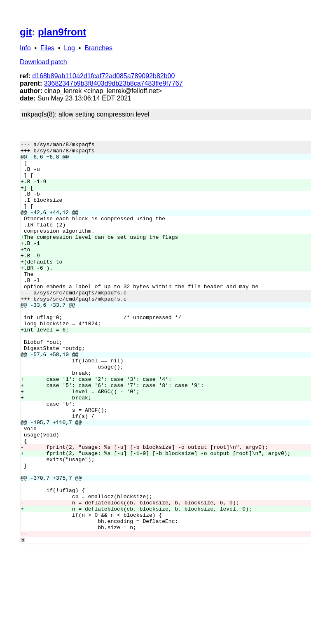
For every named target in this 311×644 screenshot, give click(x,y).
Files (47, 48)
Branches (98, 48)
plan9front (62, 32)
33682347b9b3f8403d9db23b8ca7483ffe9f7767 (113, 83)
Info (25, 48)
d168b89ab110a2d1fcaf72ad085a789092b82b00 (103, 76)
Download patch (43, 62)
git (26, 32)
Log (69, 48)
